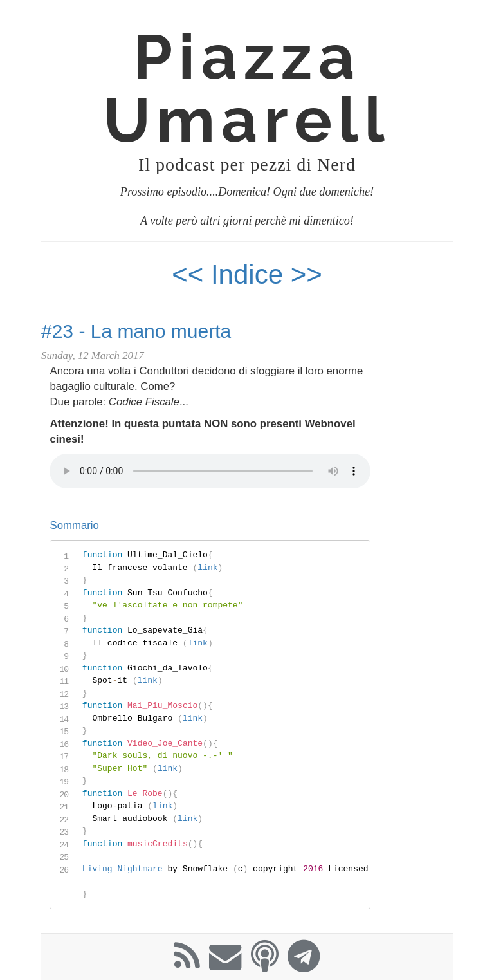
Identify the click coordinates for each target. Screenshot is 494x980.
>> (306, 274)
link (207, 568)
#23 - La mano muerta (136, 331)
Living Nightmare (123, 869)
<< (188, 274)
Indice (251, 274)
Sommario (74, 525)
